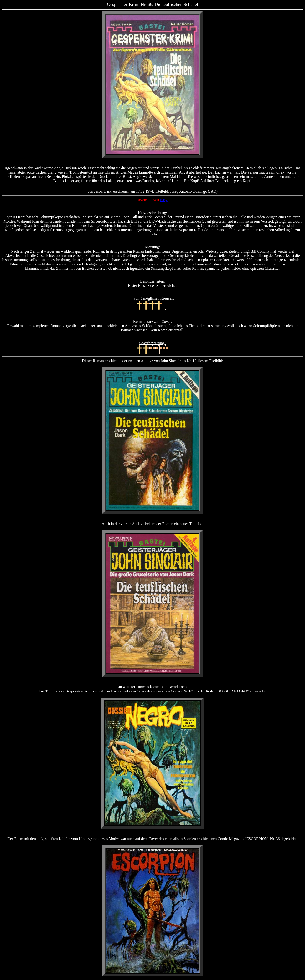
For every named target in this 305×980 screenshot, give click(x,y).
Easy (164, 200)
